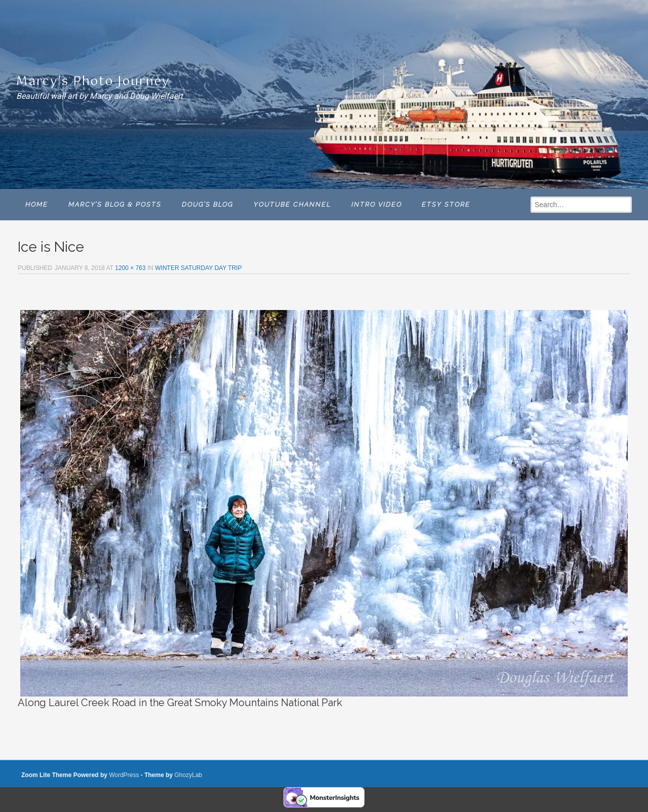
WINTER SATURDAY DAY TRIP (198, 268)
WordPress (124, 775)
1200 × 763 (130, 268)
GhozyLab (189, 775)
